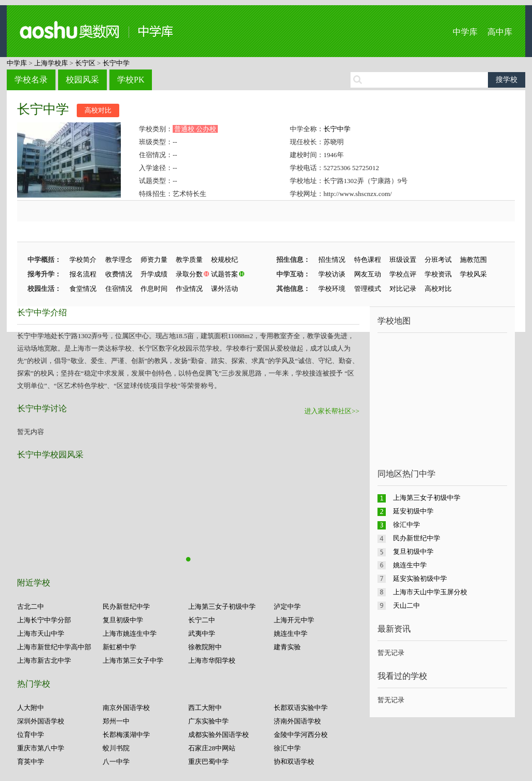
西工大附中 (205, 708)
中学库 (465, 32)
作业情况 (189, 289)
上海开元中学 (294, 620)
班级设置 (403, 260)
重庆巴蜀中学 (208, 762)
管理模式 (368, 289)
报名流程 (83, 274)
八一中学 (116, 762)
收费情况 (119, 274)
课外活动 (225, 289)
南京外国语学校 (126, 708)
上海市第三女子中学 (133, 660)
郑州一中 (116, 721)
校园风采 (82, 80)
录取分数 (189, 274)
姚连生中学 (291, 633)
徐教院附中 (205, 647)
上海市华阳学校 (212, 660)
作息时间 (154, 289)
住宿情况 (119, 289)
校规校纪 (225, 260)
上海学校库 (51, 63)
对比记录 (403, 289)
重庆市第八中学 (41, 748)
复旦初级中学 (123, 620)
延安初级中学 (413, 511)
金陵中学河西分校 (301, 735)
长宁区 (85, 63)
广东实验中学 (208, 721)
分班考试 (438, 260)
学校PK (131, 80)
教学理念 (119, 260)
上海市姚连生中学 (130, 633)
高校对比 (98, 110)
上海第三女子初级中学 (222, 606)
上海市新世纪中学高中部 (54, 647)
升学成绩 (154, 274)
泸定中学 (287, 606)
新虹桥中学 (120, 647)
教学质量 (189, 260)
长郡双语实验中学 (301, 708)
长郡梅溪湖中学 (126, 735)
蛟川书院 (116, 748)
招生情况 (332, 260)
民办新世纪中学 (126, 606)
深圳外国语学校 (41, 721)
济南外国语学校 (297, 721)
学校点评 (403, 274)
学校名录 (31, 80)
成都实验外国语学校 (219, 735)
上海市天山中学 (41, 633)
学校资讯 (438, 274)
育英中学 (31, 762)
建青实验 (287, 647)
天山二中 (407, 605)
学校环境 (332, 289)
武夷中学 (202, 633)
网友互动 (368, 274)
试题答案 (225, 274)
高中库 (500, 32)
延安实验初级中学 (420, 578)
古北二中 (31, 606)
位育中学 (31, 735)
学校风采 (473, 274)
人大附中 (31, 708)
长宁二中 (202, 620)
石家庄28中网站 (212, 748)
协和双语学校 (294, 762)
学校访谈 (332, 274)
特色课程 (368, 260)
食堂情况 (83, 289)
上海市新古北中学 (44, 660)
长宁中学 (116, 63)
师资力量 (154, 260)
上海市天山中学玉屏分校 (430, 592)
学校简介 (83, 260)
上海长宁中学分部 (44, 620)
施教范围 (473, 260)
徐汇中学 (287, 748)
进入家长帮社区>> (332, 411)
